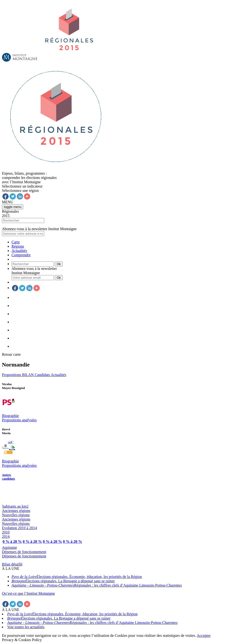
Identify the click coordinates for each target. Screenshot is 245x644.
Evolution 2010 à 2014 (19, 528)
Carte (16, 242)
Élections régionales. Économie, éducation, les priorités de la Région (77, 577)
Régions (18, 246)
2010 (6, 532)
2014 (6, 536)
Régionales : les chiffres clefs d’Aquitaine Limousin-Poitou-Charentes (97, 585)
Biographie (10, 416)
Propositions (12, 375)
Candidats (43, 375)
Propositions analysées (19, 420)
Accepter (204, 636)
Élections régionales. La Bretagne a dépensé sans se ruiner (63, 581)
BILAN (28, 375)
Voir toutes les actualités (26, 627)
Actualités (19, 251)
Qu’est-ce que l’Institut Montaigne (28, 593)
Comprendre (21, 255)
